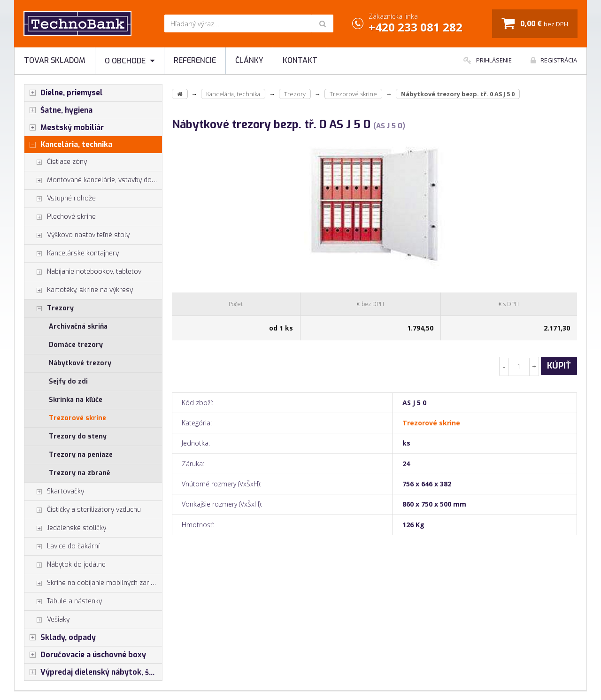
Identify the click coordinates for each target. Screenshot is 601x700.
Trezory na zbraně (80, 473)
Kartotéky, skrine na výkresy (79, 290)
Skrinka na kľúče (76, 400)
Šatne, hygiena (58, 110)
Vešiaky (47, 620)
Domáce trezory (76, 345)
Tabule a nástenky (63, 601)
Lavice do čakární (62, 546)
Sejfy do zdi (68, 381)
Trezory (49, 308)
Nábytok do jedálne (65, 565)
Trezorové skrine (77, 418)
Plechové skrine (60, 217)
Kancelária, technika (68, 145)
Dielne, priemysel (64, 93)
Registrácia (554, 60)
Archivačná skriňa (78, 327)
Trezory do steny (78, 436)
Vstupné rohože (60, 199)
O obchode (130, 61)
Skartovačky (54, 492)
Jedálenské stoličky (65, 528)
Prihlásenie (488, 60)
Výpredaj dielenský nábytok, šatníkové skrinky (93, 672)
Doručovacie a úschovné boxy (85, 655)
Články (249, 60)
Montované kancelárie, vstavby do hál (93, 180)
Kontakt (300, 60)
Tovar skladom (55, 60)
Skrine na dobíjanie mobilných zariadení (93, 583)
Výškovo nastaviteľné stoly (77, 235)
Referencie (195, 60)
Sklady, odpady (60, 638)
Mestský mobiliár (64, 128)
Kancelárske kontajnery (72, 254)
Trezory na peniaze (81, 455)
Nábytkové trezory (80, 363)
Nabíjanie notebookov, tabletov (83, 272)
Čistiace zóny (56, 162)
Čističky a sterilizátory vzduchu (83, 510)
